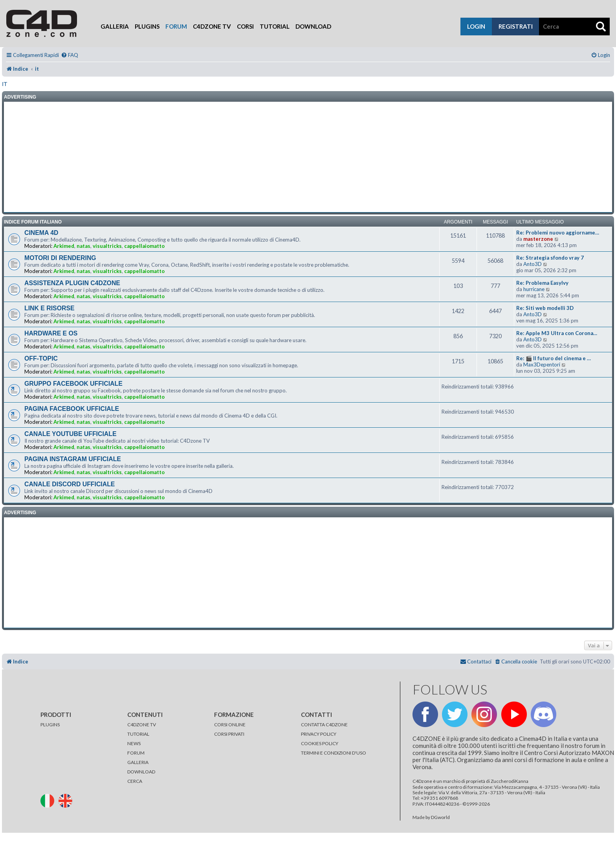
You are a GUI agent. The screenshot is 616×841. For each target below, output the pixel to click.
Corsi (245, 26)
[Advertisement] (308, 157)
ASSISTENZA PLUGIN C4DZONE (72, 283)
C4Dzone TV (212, 26)
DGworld (440, 817)
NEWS (134, 743)
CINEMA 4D (41, 233)
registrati (516, 26)
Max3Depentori (542, 365)
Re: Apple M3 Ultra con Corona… (557, 333)
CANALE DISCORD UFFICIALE (70, 484)
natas (83, 246)
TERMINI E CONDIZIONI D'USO (334, 753)
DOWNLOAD (141, 772)
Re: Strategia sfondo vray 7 (550, 258)
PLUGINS (50, 725)
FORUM (136, 753)
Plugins (147, 26)
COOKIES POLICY (320, 743)
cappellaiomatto (144, 246)
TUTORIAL (138, 734)
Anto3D (533, 264)
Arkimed (64, 246)
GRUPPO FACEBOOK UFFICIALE (73, 384)
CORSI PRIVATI (229, 734)
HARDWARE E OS (51, 333)
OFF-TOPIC (41, 358)
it (5, 84)
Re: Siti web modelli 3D (545, 308)
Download (313, 26)
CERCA (135, 781)
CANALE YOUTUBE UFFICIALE (71, 434)
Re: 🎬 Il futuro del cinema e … (554, 358)
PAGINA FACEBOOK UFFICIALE (72, 409)
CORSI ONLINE (230, 725)
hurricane (534, 289)
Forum (176, 26)
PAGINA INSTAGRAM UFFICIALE (73, 459)
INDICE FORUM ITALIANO (33, 222)
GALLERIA (138, 762)
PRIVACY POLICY (319, 734)
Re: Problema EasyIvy (542, 283)
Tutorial (275, 26)
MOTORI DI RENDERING (60, 258)
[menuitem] (70, 55)
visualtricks (107, 246)
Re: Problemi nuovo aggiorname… (558, 233)
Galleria (115, 26)
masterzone (538, 239)
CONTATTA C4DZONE (324, 725)
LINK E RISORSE (49, 308)
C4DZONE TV (142, 725)
